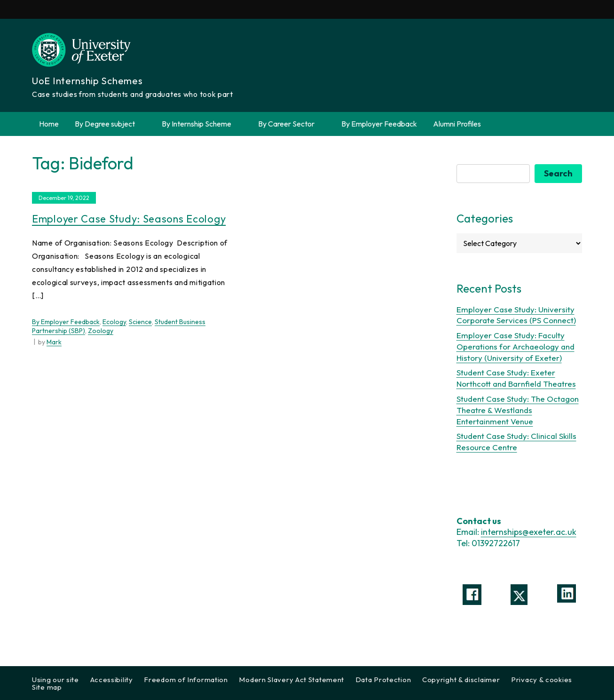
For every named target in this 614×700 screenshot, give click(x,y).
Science (140, 322)
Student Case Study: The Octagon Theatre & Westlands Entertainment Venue (518, 410)
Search (558, 173)
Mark (54, 342)
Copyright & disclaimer (461, 680)
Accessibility (112, 680)
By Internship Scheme (202, 124)
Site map (47, 687)
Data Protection (383, 680)
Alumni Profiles (457, 124)
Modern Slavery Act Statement (291, 680)
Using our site (55, 680)
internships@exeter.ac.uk (529, 532)
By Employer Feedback (379, 124)
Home (49, 124)
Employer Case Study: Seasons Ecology (129, 219)
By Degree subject (110, 124)
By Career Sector (292, 124)
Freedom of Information (186, 680)
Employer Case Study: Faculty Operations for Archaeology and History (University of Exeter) (516, 346)
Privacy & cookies (542, 680)
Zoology (101, 331)
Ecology (114, 322)
